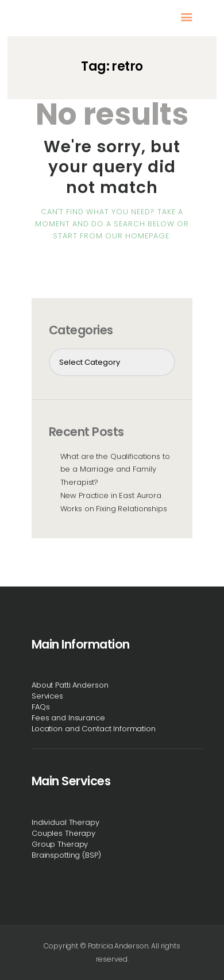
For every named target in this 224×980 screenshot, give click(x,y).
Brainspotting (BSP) (66, 855)
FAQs (40, 707)
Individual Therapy (65, 822)
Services (47, 696)
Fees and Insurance (68, 718)
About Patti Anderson (70, 685)
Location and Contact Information (94, 729)
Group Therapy (60, 844)
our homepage (137, 236)
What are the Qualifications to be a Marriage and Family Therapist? (115, 470)
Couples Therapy (63, 833)
